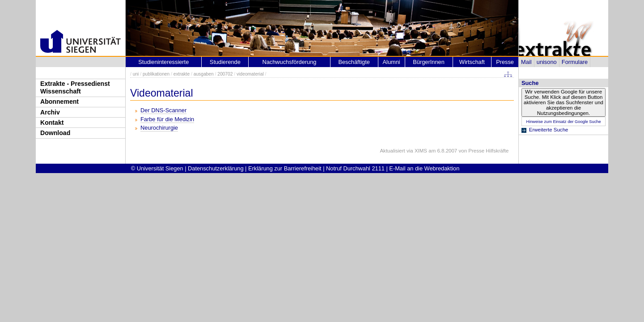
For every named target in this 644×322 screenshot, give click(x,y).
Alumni (392, 62)
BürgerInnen (428, 62)
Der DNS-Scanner (163, 110)
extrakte (182, 74)
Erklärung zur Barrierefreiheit (285, 168)
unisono (547, 62)
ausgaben (204, 74)
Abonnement (59, 102)
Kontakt (52, 123)
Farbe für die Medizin (167, 119)
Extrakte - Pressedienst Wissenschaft (75, 87)
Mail (526, 62)
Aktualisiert (392, 151)
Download (55, 133)
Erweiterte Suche (549, 130)
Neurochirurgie (159, 128)
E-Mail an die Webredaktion (424, 168)
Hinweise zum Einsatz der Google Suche (563, 122)
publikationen (156, 74)
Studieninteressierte (163, 62)
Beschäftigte (354, 62)
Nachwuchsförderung (289, 62)
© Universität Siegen (157, 168)
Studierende (225, 62)
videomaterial (250, 74)
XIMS (421, 151)
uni (136, 74)
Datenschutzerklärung (216, 168)
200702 (225, 74)
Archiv (50, 112)
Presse (505, 62)
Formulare (575, 62)
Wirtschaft (472, 62)
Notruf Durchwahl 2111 (355, 168)
